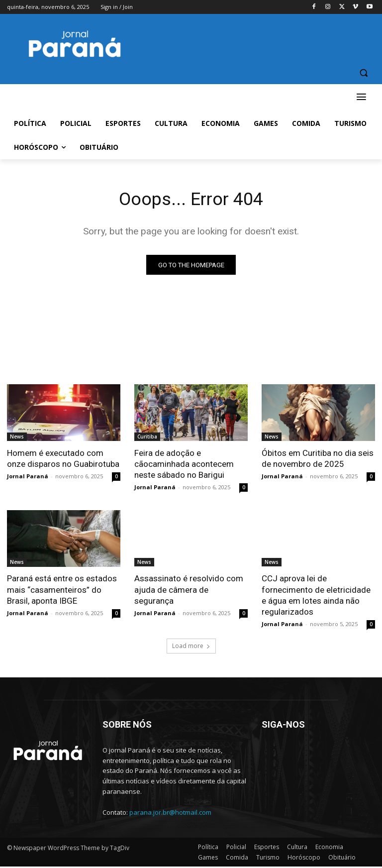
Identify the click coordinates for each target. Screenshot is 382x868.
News (17, 438)
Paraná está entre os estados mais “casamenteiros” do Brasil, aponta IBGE (62, 591)
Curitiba (147, 438)
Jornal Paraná (28, 478)
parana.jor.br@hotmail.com (170, 814)
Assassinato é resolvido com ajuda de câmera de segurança (189, 591)
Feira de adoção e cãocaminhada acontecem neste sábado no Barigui (184, 466)
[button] (363, 73)
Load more (191, 647)
